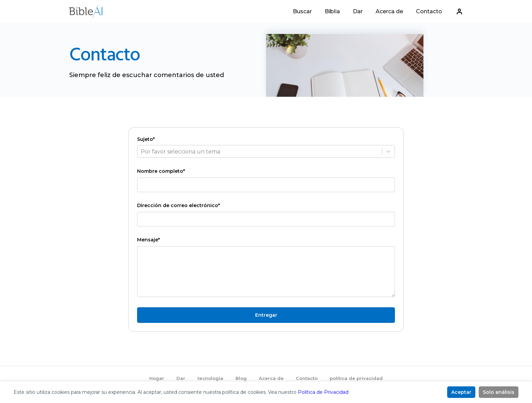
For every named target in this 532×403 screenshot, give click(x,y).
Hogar (157, 378)
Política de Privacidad (323, 392)
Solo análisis (499, 392)
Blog (241, 378)
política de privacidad (356, 378)
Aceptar (461, 392)
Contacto (429, 12)
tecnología (210, 378)
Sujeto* (146, 139)
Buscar (302, 12)
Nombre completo (161, 171)
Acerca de (389, 12)
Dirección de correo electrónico (178, 205)
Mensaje (148, 240)
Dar (358, 12)
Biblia (332, 12)
